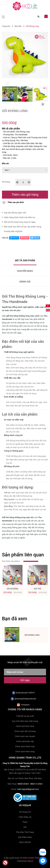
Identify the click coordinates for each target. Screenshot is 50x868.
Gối (25, 827)
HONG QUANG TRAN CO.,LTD (34, 858)
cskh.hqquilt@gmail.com (28, 789)
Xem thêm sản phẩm (20, 561)
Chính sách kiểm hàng (25, 752)
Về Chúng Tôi (25, 812)
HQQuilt (30, 861)
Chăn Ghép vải (25, 817)
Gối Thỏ (37, 589)
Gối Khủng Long (32, 635)
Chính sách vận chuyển (25, 736)
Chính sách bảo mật (25, 741)
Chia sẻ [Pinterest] (24, 238)
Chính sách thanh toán (25, 746)
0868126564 (23, 784)
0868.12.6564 (36, 784)
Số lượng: (6, 182)
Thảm (25, 822)
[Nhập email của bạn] (25, 672)
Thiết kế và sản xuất (25, 716)
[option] (10, 95)
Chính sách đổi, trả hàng (25, 731)
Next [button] (43, 104)
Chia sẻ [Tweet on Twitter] (35, 238)
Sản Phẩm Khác (25, 837)
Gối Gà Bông (12, 589)
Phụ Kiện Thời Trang (25, 832)
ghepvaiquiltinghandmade (23, 699)
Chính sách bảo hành (25, 726)
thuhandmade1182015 (23, 693)
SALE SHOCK (25, 842)
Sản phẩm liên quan (23, 555)
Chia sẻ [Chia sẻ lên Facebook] (14, 238)
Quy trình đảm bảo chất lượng (25, 721)
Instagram (23, 705)
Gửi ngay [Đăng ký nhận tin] (25, 680)
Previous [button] (7, 83)
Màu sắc (5, 163)
